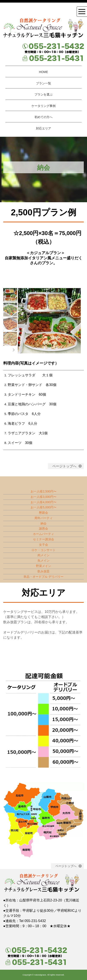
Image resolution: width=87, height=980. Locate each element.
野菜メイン (43, 566)
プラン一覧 (43, 83)
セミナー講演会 (43, 539)
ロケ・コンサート (43, 550)
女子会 (43, 545)
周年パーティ (43, 518)
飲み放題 (43, 571)
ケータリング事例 (43, 106)
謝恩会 (43, 529)
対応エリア (43, 128)
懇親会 (43, 513)
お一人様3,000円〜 (43, 497)
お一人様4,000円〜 (43, 502)
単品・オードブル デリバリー (43, 577)
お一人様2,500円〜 (43, 491)
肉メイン (43, 555)
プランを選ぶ (43, 94)
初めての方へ (43, 117)
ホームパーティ (43, 534)
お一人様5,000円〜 (43, 507)
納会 (43, 523)
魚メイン (43, 561)
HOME (43, 72)
